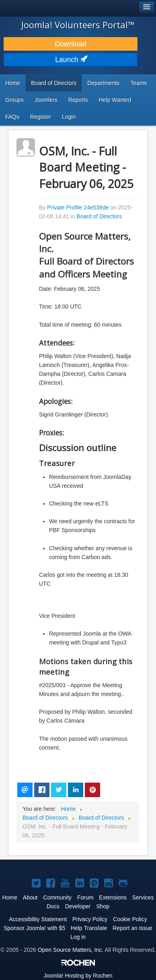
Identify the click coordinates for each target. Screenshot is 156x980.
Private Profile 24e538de (78, 207)
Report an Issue (132, 928)
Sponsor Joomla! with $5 (34, 928)
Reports (78, 100)
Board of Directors (54, 83)
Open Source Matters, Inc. (71, 950)
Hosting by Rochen (78, 976)
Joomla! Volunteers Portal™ (78, 25)
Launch (70, 60)
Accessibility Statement (38, 919)
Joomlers (46, 100)
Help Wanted (115, 100)
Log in (78, 937)
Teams (139, 83)
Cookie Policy (130, 919)
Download (71, 44)
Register (41, 117)
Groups (14, 100)
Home (13, 83)
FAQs (12, 117)
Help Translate (89, 928)
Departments (103, 83)
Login (69, 117)
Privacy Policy (90, 919)
